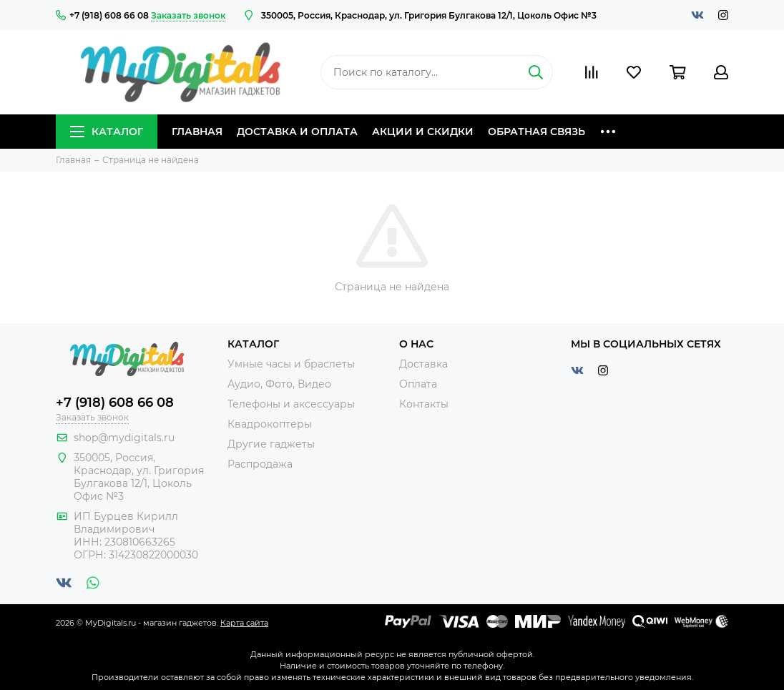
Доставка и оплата (297, 132)
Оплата (418, 384)
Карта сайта (244, 623)
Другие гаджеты (271, 444)
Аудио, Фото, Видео (279, 384)
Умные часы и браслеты (291, 364)
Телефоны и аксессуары (291, 404)
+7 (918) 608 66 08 (102, 15)
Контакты (424, 404)
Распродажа (260, 464)
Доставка (423, 364)
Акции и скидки (423, 132)
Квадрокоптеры (270, 424)
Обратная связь (536, 132)
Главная (197, 132)
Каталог (107, 132)
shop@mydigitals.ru (124, 438)
